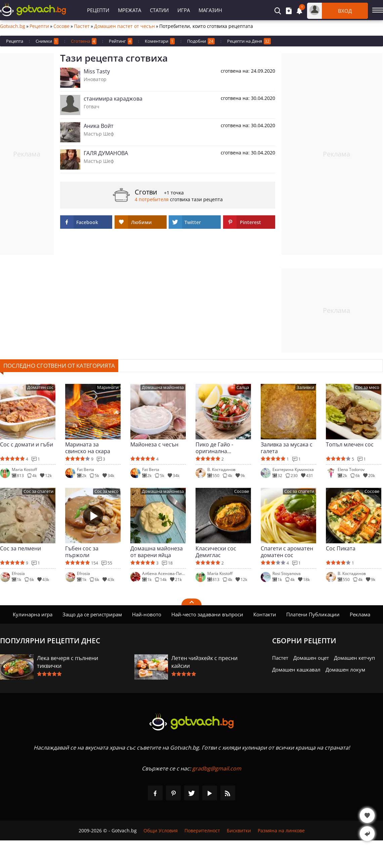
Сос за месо (367, 387)
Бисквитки (239, 830)
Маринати (108, 387)
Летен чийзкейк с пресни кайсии (204, 662)
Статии (159, 10)
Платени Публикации (313, 614)
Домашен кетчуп (354, 658)
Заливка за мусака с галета (287, 448)
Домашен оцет (311, 658)
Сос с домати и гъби (27, 445)
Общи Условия (161, 830)
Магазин (210, 10)
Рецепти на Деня (249, 41)
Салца (243, 387)
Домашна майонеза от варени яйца (157, 552)
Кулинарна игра (33, 614)
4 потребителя (152, 199)
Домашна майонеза (163, 387)
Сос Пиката (341, 549)
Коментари (160, 41)
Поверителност (202, 830)
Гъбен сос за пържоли (82, 552)
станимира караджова (113, 99)
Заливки (305, 387)
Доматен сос (40, 387)
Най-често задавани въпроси (207, 614)
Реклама (360, 614)
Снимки (47, 41)
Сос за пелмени (20, 549)
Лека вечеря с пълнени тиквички (68, 662)
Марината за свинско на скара (88, 448)
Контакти (265, 614)
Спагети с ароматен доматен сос (287, 552)
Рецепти (98, 10)
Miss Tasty (97, 71)
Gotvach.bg (13, 26)
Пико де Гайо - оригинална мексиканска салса (220, 448)
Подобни (201, 41)
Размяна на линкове (281, 830)
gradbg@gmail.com (217, 768)
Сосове (61, 26)
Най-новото (147, 614)
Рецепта (15, 41)
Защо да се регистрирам (92, 614)
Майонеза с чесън (154, 445)
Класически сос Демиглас (216, 552)
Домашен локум (345, 670)
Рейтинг (121, 41)
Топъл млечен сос (350, 445)
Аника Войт (99, 126)
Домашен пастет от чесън (124, 26)
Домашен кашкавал (296, 670)
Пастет (82, 26)
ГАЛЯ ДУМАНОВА (106, 153)
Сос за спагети (38, 491)
